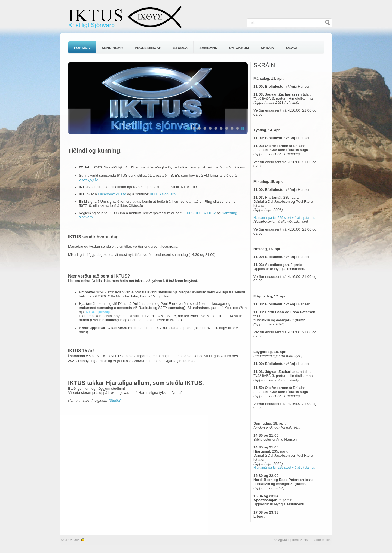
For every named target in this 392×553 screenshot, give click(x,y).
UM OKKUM (239, 48)
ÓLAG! (292, 48)
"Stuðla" (115, 400)
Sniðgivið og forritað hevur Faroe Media (302, 540)
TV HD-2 (209, 213)
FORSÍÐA (82, 48)
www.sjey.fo (88, 179)
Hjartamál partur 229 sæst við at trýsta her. (284, 218)
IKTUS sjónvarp (163, 194)
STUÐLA (180, 48)
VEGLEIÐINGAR (148, 48)
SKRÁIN (268, 48)
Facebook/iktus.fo (112, 194)
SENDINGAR (112, 48)
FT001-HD (191, 213)
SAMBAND (208, 48)
